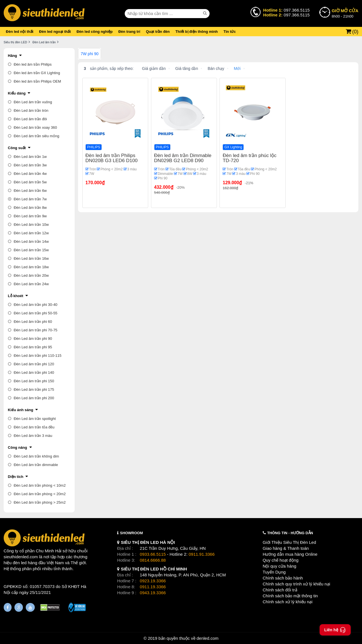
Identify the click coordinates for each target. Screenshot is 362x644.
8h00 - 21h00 (345, 13)
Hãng (13, 56)
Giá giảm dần (154, 68)
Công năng (18, 447)
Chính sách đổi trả (280, 590)
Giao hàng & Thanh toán (286, 548)
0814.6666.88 (153, 560)
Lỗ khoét (16, 296)
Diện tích (16, 477)
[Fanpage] (8, 607)
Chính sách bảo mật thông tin (290, 596)
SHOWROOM (131, 533)
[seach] (206, 13)
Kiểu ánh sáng (21, 410)
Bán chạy (216, 68)
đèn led (20, 563)
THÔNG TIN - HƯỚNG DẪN (290, 533)
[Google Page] (19, 607)
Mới (237, 68)
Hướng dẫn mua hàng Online (290, 554)
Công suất (17, 148)
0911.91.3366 (202, 554)
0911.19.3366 (153, 587)
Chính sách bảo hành (283, 578)
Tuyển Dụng (274, 572)
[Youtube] (30, 607)
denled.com (208, 638)
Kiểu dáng (17, 93)
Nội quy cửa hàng (280, 566)
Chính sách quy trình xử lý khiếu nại (297, 584)
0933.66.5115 (153, 554)
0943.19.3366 (153, 593)
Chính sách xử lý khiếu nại (288, 602)
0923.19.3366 (153, 581)
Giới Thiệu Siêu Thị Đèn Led (289, 542)
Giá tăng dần (187, 68)
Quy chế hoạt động (281, 560)
